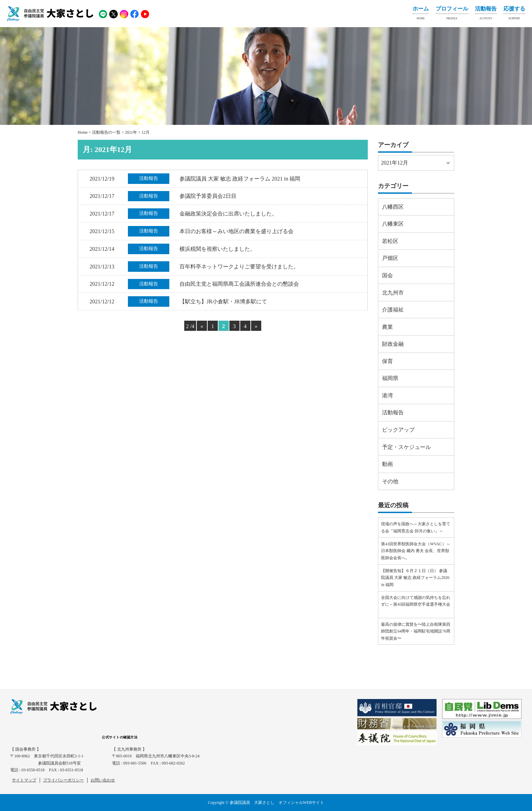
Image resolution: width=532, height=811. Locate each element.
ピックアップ (398, 430)
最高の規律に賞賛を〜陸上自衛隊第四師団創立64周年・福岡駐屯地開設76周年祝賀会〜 (416, 631)
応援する (514, 14)
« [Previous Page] (202, 326)
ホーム (421, 14)
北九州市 (393, 293)
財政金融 (393, 344)
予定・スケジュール (406, 447)
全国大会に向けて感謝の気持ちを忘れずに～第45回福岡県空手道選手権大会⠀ (416, 605)
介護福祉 (393, 310)
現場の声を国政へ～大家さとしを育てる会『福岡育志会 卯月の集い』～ (416, 527)
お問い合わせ (103, 780)
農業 (387, 327)
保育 (387, 361)
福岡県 (390, 378)
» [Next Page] (256, 326)
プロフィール (452, 14)
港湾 (387, 395)
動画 (387, 464)
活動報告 (486, 14)
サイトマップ (24, 780)
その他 (390, 481)
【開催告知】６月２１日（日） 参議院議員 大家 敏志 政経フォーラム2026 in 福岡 (415, 578)
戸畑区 (390, 258)
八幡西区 (393, 207)
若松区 (390, 241)
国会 (387, 275)
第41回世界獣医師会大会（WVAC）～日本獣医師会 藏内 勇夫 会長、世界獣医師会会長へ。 (415, 551)
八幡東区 (393, 224)
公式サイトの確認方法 (120, 737)
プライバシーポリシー (63, 780)
